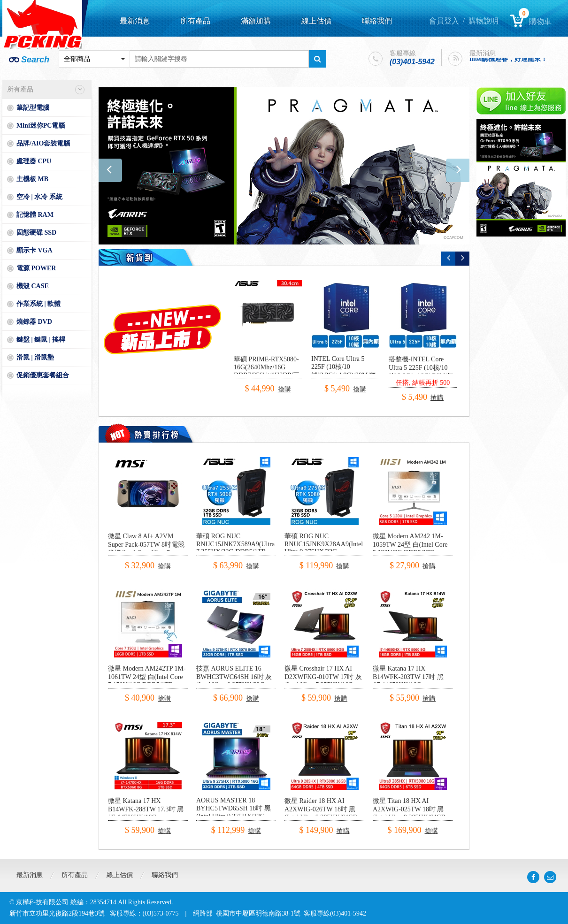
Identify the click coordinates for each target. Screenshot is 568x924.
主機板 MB (32, 179)
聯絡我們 (377, 21)
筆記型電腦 (33, 108)
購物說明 (484, 21)
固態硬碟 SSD (36, 233)
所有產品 (195, 21)
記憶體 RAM (35, 215)
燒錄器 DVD (34, 322)
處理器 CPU (34, 161)
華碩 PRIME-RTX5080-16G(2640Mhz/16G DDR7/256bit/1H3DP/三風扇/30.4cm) (267, 371)
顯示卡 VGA (35, 250)
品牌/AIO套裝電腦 (43, 143)
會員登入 (444, 21)
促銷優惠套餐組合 (43, 375)
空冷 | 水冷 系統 (39, 197)
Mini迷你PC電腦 (41, 126)
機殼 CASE (33, 286)
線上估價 (316, 21)
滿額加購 (256, 21)
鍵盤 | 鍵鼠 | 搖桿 (41, 340)
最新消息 (135, 21)
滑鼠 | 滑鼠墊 (35, 357)
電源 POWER (36, 268)
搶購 (284, 389)
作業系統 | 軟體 (38, 304)
